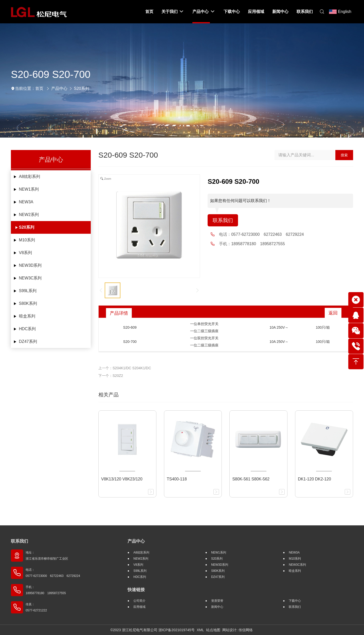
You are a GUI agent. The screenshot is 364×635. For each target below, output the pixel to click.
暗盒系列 (27, 316)
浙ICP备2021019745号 (177, 630)
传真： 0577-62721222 (36, 607)
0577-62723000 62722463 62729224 (267, 234)
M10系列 (27, 240)
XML (200, 630)
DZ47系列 (28, 341)
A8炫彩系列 (30, 177)
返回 (333, 313)
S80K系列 (28, 303)
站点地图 (213, 630)
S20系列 (82, 88)
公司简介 (139, 601)
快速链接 (136, 590)
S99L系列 (28, 291)
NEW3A (26, 202)
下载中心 (295, 601)
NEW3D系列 (30, 265)
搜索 (344, 155)
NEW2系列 (29, 215)
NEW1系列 (29, 189)
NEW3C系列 (30, 278)
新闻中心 (217, 607)
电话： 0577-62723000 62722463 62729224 (53, 573)
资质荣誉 (217, 601)
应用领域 (139, 607)
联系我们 (223, 220)
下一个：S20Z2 (111, 376)
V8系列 (26, 253)
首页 (39, 88)
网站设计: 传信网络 (238, 630)
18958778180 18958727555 (258, 244)
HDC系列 (28, 329)
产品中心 (59, 88)
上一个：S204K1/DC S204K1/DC (125, 368)
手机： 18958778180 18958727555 (46, 590)
